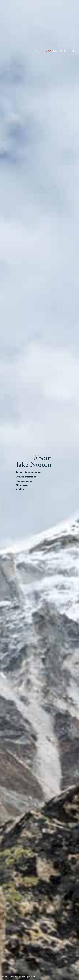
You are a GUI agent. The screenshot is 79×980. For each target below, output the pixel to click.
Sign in (67, 51)
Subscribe (58, 51)
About (48, 51)
